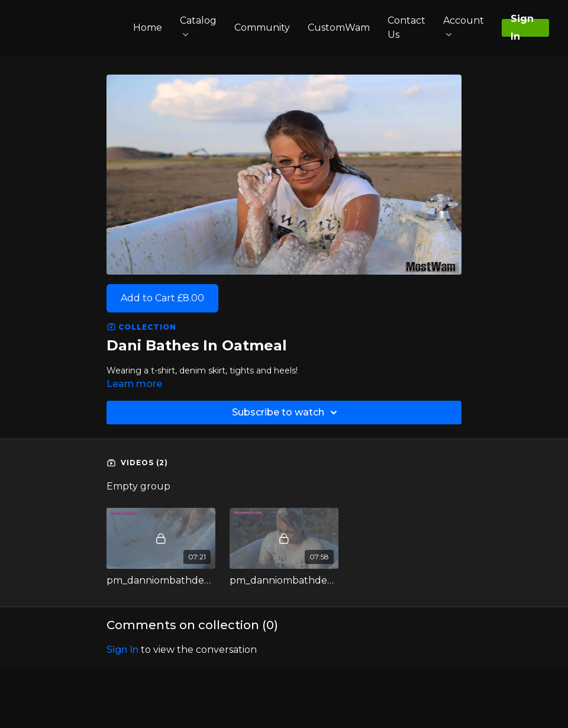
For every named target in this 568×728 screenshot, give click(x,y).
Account (464, 25)
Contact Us (406, 28)
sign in (122, 650)
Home (148, 28)
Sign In (522, 28)
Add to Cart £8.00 (162, 298)
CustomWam (339, 28)
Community (262, 28)
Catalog (198, 25)
